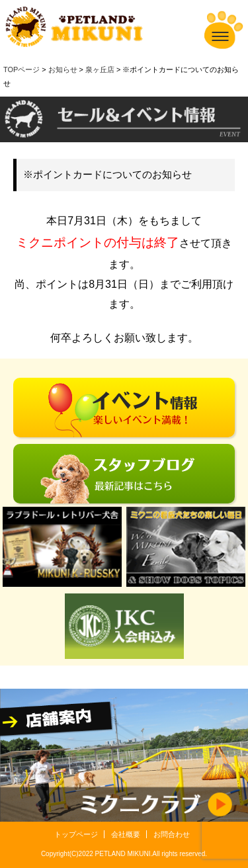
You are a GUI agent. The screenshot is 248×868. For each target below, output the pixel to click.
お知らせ (63, 69)
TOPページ (21, 69)
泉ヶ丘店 (100, 69)
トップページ (76, 834)
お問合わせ (172, 834)
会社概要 (126, 834)
